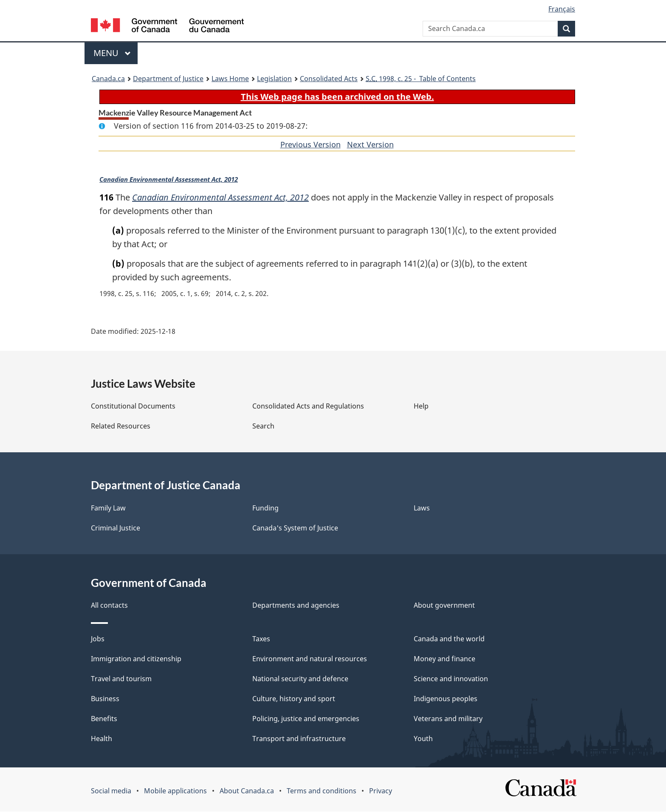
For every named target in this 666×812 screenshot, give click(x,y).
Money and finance (444, 659)
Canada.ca (108, 79)
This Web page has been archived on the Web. (337, 97)
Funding (265, 508)
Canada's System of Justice (295, 528)
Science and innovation (451, 679)
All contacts (109, 606)
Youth (423, 739)
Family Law (108, 508)
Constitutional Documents (133, 406)
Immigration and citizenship (136, 659)
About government (444, 606)
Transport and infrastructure (299, 739)
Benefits (104, 719)
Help (421, 406)
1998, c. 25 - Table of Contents (421, 79)
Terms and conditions (322, 791)
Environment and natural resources (310, 659)
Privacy (381, 791)
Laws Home (230, 79)
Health (102, 739)
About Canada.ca (247, 791)
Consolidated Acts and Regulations (308, 406)
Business (105, 699)
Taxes (261, 639)
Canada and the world (449, 639)
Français (562, 9)
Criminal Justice (116, 528)
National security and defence (300, 679)
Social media (111, 791)
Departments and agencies (296, 606)
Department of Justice (168, 79)
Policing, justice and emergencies (306, 719)
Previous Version (310, 144)
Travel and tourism (121, 679)
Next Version (370, 144)
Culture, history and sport (294, 699)
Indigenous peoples (446, 699)
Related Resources (121, 426)
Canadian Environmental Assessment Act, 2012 (169, 180)
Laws (422, 508)
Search (263, 426)
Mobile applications (175, 791)
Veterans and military (448, 719)
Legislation (274, 79)
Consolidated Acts (329, 79)
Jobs (98, 639)
